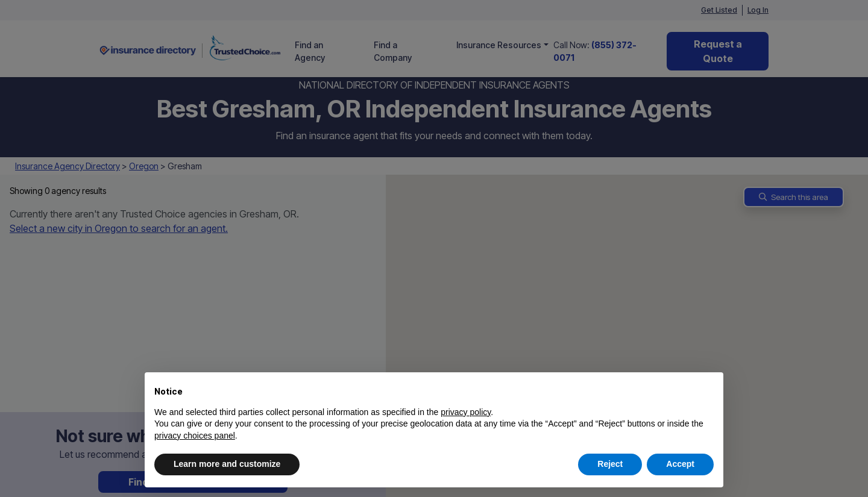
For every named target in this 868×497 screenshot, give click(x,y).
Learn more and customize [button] (227, 464)
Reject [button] (610, 464)
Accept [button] (680, 464)
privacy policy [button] (466, 412)
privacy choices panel (195, 436)
